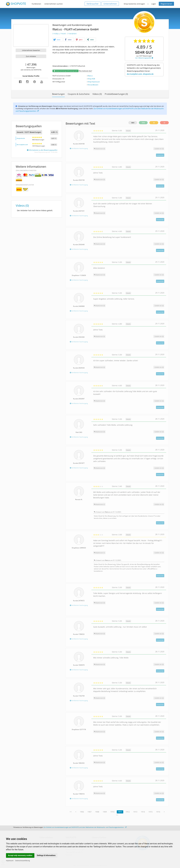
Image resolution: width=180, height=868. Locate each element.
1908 (97, 812)
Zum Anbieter (31, 56)
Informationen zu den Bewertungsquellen (42, 150)
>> (117, 815)
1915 (150, 812)
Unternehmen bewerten (31, 50)
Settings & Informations (46, 855)
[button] (57, 40)
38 (154, 123)
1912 (128, 812)
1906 (82, 812)
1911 (120, 812)
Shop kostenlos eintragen (134, 4)
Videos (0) (97, 94)
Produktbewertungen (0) (116, 94)
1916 (158, 812)
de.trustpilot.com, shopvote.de (140, 74)
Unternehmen (110, 4)
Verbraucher (93, 4)
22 (164, 123)
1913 (135, 812)
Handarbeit (72, 34)
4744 (143, 123)
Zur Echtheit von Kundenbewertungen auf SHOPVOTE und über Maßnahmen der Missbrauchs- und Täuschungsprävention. (85, 827)
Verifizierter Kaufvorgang (79, 148)
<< (71, 812)
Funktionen (36, 4)
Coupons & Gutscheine (79, 94)
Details (128, 131)
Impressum (10, 861)
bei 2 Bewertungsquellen (144, 58)
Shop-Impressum (94, 82)
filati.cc (90, 76)
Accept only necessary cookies (20, 855)
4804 (133, 123)
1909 (105, 812)
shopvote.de (21, 138)
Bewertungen (58, 94)
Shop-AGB (91, 79)
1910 (112, 812)
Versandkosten (93, 85)
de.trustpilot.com (22, 145)
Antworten (160, 155)
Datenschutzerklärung (23, 861)
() (159, 149)
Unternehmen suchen (54, 4)
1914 (143, 812)
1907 (89, 812)
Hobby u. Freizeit (59, 34)
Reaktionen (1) (99, 504)
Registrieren (166, 4)
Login (154, 4)
